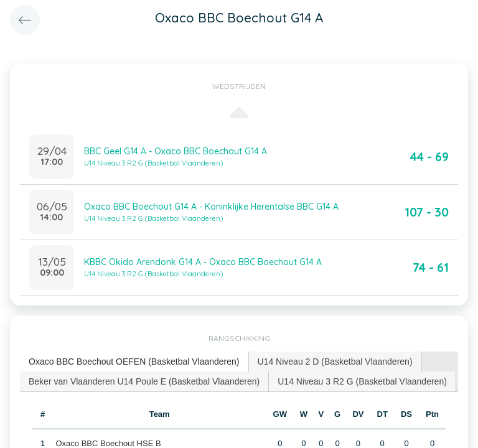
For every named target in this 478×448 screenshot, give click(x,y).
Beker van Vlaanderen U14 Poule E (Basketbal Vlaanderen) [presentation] (144, 381)
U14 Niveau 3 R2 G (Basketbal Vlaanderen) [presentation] (362, 381)
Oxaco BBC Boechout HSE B (109, 443)
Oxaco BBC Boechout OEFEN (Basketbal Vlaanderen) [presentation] (134, 362)
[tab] (134, 362)
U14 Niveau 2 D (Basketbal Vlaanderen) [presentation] (335, 362)
